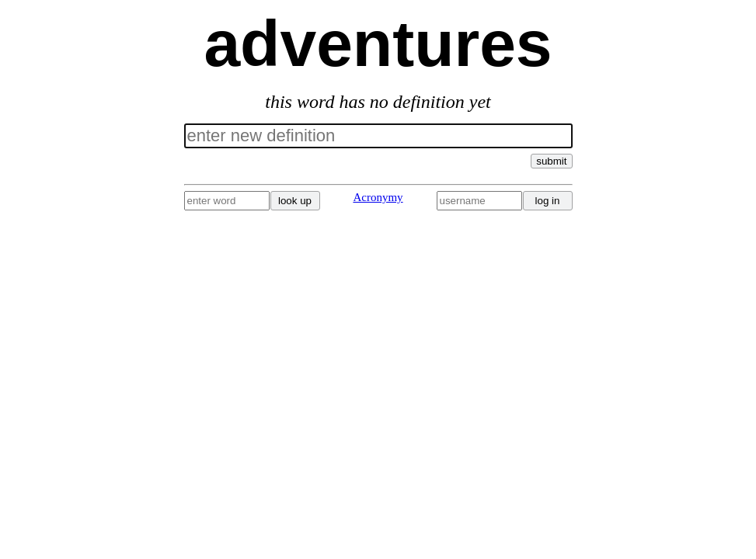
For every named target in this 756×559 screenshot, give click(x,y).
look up (295, 201)
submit (551, 161)
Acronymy (378, 197)
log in (548, 201)
